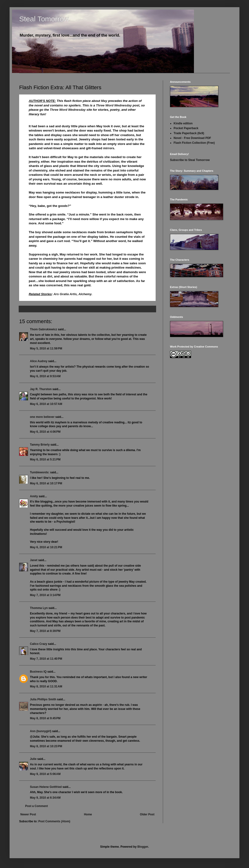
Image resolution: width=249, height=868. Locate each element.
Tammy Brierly (40, 445)
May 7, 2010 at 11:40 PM (46, 659)
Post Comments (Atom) (54, 821)
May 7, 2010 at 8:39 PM (45, 631)
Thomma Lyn (39, 608)
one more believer (42, 417)
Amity (34, 496)
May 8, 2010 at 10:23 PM (46, 746)
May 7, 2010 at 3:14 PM (45, 595)
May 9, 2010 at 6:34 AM (45, 798)
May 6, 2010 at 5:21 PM (45, 459)
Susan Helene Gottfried (46, 787)
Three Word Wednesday (114, 105)
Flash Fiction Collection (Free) (194, 143)
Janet (34, 560)
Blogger (143, 847)
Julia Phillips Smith (43, 699)
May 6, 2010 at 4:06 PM (45, 432)
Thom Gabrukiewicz (43, 329)
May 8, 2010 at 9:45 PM (45, 718)
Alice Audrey (39, 361)
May (104, 101)
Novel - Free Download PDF (192, 138)
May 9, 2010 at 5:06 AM (45, 774)
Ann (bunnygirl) (41, 731)
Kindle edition (183, 123)
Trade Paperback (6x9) (189, 133)
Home (88, 814)
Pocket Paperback (186, 128)
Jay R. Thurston (41, 389)
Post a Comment (37, 806)
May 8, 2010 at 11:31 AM (46, 686)
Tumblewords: (40, 472)
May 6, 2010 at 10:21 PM (46, 547)
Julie (33, 759)
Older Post (147, 814)
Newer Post (28, 814)
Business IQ (38, 672)
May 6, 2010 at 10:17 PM (46, 483)
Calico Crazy (39, 644)
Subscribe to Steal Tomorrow (190, 160)
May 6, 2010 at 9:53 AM (45, 376)
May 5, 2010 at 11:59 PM (46, 348)
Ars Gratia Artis (65, 294)
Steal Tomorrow (44, 19)
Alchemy (85, 294)
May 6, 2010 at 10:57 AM (46, 404)
